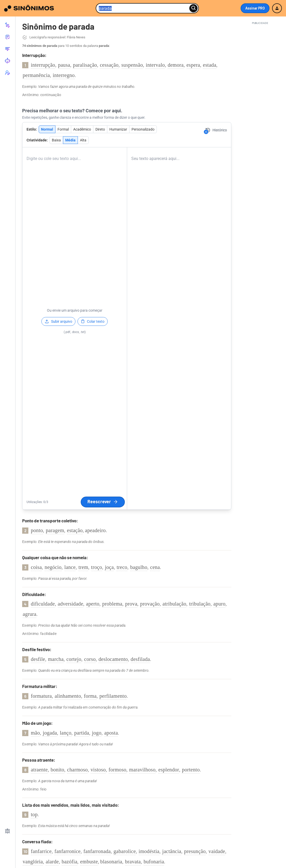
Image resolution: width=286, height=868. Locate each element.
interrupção (43, 65)
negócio (53, 567)
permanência (36, 75)
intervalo (155, 65)
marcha (56, 659)
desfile (38, 659)
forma (90, 696)
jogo (97, 733)
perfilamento (113, 696)
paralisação (85, 65)
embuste (89, 862)
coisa (36, 567)
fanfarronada (97, 851)
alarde (52, 862)
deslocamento (113, 659)
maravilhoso (142, 770)
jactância (172, 851)
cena (155, 567)
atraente (39, 770)
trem (83, 567)
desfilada (140, 659)
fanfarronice (67, 851)
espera (193, 65)
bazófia (70, 862)
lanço (66, 733)
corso (90, 659)
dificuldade (43, 604)
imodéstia (149, 851)
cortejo (74, 659)
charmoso (77, 770)
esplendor (169, 770)
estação (75, 530)
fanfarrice (41, 851)
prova (131, 604)
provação (150, 604)
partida (82, 733)
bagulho (139, 567)
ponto (37, 530)
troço (97, 567)
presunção (195, 851)
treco (122, 567)
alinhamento (68, 696)
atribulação (174, 604)
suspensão (132, 65)
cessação (109, 65)
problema (112, 604)
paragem (55, 530)
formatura (42, 696)
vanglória (33, 862)
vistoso (98, 770)
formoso (117, 770)
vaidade (217, 851)
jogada (50, 733)
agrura (30, 614)
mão (35, 733)
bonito (57, 770)
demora (176, 65)
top (34, 814)
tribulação (200, 604)
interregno (64, 75)
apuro (219, 604)
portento (191, 770)
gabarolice (125, 851)
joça (109, 567)
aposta (111, 733)
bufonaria (154, 862)
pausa (64, 65)
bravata (133, 862)
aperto (93, 604)
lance (70, 567)
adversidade (71, 604)
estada (210, 65)
